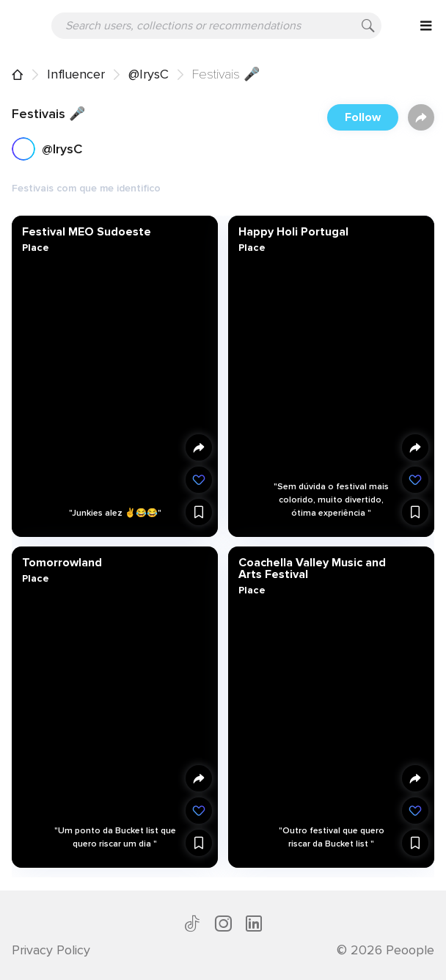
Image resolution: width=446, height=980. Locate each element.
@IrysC (149, 74)
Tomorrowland (62, 563)
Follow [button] (363, 117)
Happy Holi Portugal (293, 232)
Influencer (76, 74)
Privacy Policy (51, 950)
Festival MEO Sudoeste (87, 232)
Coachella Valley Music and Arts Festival (311, 568)
